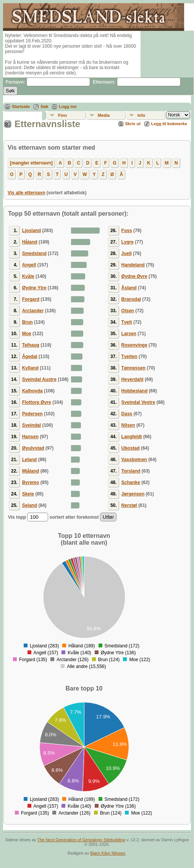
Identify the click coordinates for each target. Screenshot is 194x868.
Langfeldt (132, 437)
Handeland (133, 265)
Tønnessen (133, 368)
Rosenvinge (134, 345)
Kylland (30, 368)
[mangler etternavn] (31, 163)
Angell (29, 265)
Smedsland (34, 253)
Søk (44, 106)
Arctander (33, 311)
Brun (27, 322)
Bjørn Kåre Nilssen (108, 853)
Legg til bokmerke (169, 124)
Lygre (128, 242)
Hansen (30, 437)
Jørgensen (133, 494)
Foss (127, 231)
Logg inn (68, 106)
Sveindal (32, 425)
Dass (127, 414)
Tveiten (129, 357)
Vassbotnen (134, 460)
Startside (21, 106)
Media (104, 115)
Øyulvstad (33, 448)
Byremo (31, 482)
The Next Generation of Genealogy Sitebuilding (82, 840)
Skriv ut (133, 124)
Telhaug (31, 345)
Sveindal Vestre (138, 402)
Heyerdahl (133, 379)
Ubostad (131, 448)
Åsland (129, 288)
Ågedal (30, 357)
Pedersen (32, 414)
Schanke (131, 482)
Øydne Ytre (34, 288)
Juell (127, 253)
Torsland (131, 471)
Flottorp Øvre (37, 402)
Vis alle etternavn (27, 193)
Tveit (127, 322)
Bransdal (131, 299)
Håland (30, 242)
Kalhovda (32, 391)
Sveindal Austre (39, 379)
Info (141, 115)
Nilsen (128, 425)
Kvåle (28, 276)
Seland (30, 505)
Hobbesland (135, 391)
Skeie (28, 494)
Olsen (128, 311)
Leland (30, 460)
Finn (62, 115)
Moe (27, 334)
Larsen (129, 334)
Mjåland (31, 471)
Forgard (31, 299)
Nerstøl (129, 505)
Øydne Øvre (134, 276)
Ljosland (32, 231)
